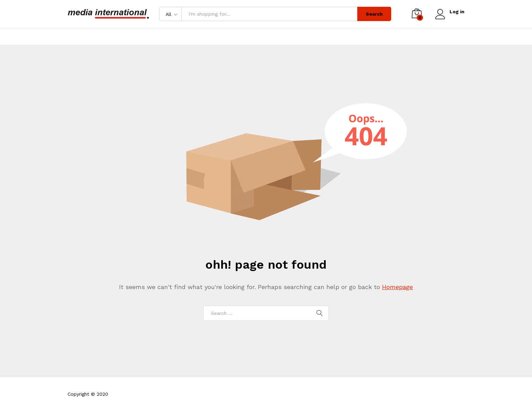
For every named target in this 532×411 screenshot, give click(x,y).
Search (374, 14)
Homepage (397, 287)
